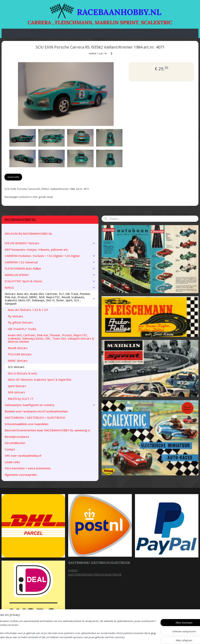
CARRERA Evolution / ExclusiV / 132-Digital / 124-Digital (50, 256)
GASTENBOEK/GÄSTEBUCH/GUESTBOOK (95, 575)
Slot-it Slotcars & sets (22, 373)
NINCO (50, 287)
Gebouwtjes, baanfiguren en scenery (50, 405)
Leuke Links (12, 462)
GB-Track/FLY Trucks (22, 329)
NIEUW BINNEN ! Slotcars (50, 243)
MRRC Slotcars (18, 361)
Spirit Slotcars (17, 386)
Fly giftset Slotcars (20, 322)
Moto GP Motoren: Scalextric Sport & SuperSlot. (40, 379)
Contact (10, 449)
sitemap (117, 637)
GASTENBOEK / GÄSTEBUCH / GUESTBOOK (35, 418)
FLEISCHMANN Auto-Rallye (50, 268)
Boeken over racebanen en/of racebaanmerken (36, 411)
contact (73, 570)
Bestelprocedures (17, 437)
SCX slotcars (16, 367)
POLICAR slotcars (20, 354)
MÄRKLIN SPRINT (50, 275)
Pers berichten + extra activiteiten (28, 468)
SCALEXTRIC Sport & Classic (50, 281)
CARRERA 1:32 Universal (50, 262)
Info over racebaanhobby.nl (23, 456)
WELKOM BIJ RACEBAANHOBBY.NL (29, 234)
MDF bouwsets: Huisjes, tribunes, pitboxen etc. (37, 249)
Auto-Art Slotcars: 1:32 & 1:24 (28, 310)
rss (125, 637)
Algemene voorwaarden (21, 475)
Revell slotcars (18, 348)
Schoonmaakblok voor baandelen (27, 424)
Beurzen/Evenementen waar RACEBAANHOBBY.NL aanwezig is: (48, 430)
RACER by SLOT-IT (21, 399)
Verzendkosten (15, 443)
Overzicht (13, 177)
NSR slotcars (16, 392)
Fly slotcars (15, 316)
